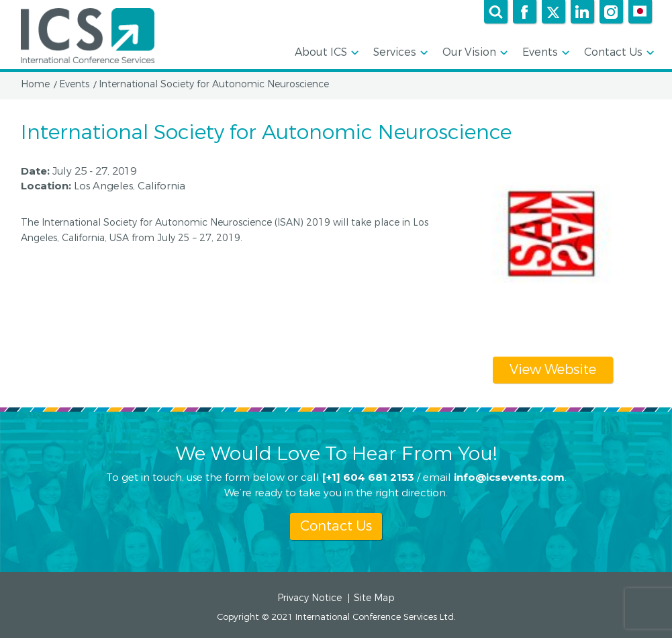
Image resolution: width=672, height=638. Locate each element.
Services (399, 53)
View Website (553, 370)
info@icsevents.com (509, 476)
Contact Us (618, 53)
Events (545, 53)
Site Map (374, 598)
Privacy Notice (309, 598)
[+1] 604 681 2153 (368, 476)
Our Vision (474, 53)
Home (35, 85)
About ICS (326, 53)
